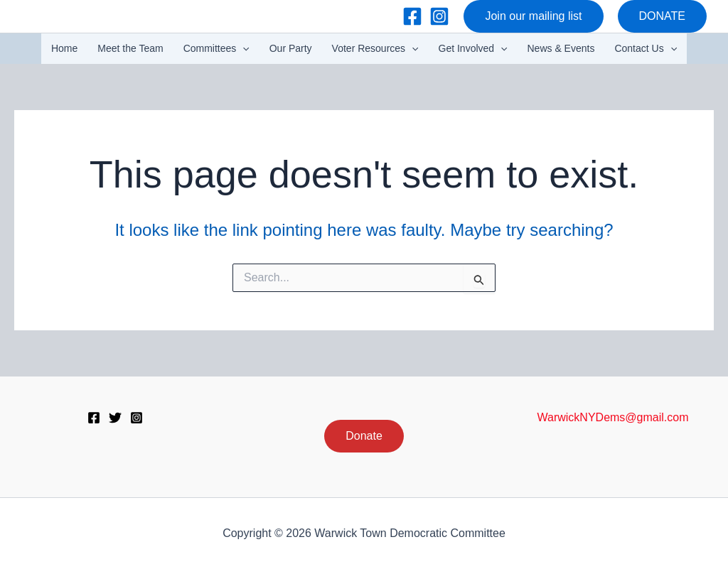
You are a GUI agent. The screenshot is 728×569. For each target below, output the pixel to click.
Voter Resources (375, 49)
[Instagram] (439, 16)
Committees (216, 49)
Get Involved (473, 49)
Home (64, 48)
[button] (533, 16)
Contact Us (646, 49)
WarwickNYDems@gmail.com (613, 417)
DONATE (662, 16)
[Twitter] (115, 418)
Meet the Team (130, 48)
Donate (364, 436)
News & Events (561, 48)
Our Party (291, 48)
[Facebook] (412, 16)
